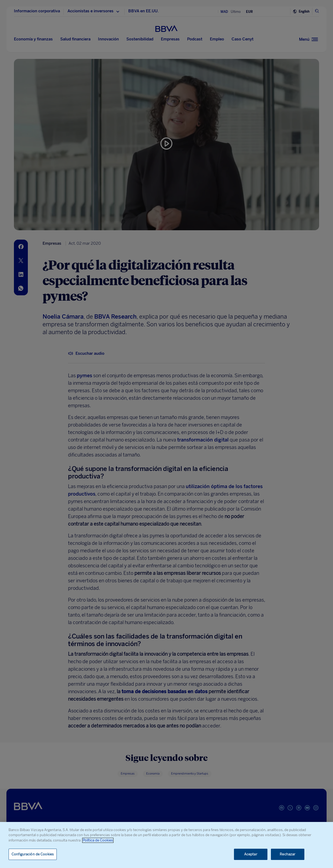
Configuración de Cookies (33, 854)
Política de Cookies (98, 840)
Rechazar (287, 854)
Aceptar (251, 854)
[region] (166, 845)
